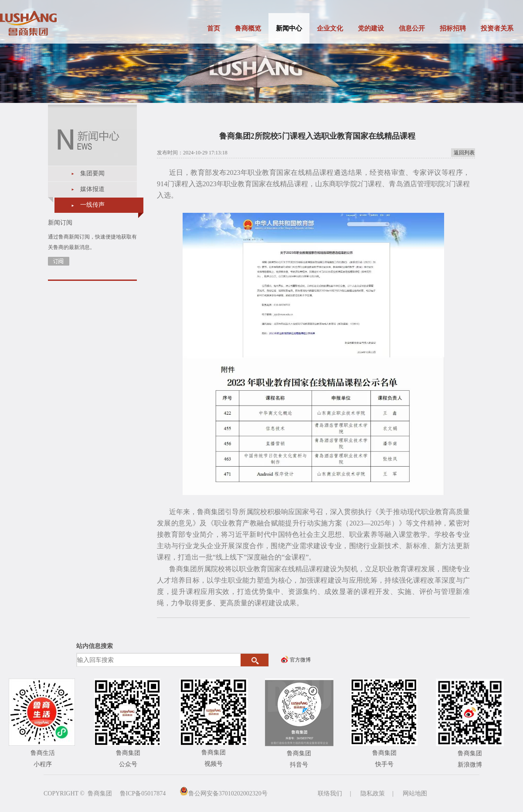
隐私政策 (373, 793)
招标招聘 (453, 28)
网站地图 (415, 793)
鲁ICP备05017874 (143, 793)
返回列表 (464, 153)
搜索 (255, 660)
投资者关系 (497, 28)
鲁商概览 (248, 28)
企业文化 (330, 28)
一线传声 (92, 205)
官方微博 (300, 660)
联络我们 (330, 793)
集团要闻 (92, 173)
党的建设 (371, 28)
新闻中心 (289, 28)
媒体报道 (92, 189)
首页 (214, 28)
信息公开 (412, 28)
